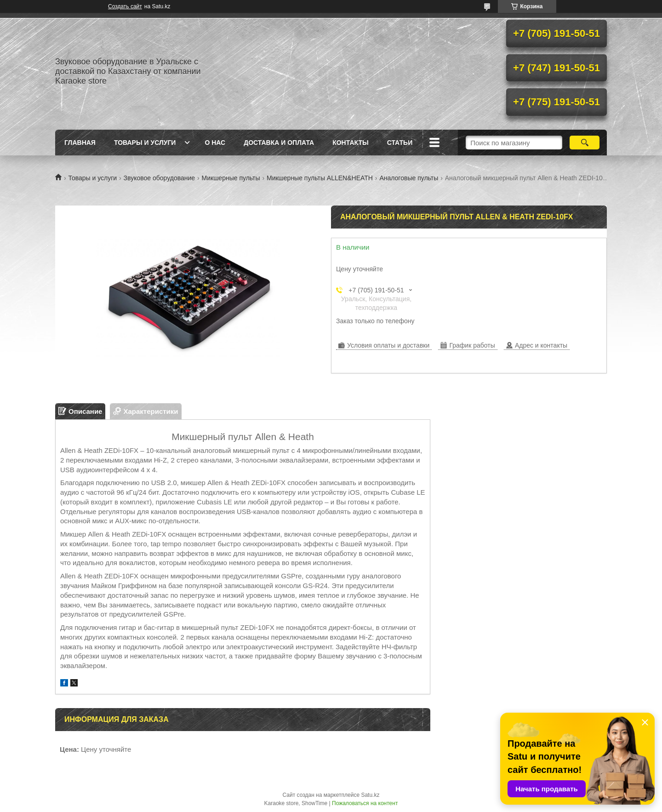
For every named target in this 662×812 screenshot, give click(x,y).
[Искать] (585, 143)
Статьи (400, 143)
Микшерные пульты (231, 178)
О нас (215, 143)
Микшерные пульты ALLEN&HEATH (320, 178)
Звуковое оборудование (160, 178)
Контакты (350, 143)
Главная (80, 143)
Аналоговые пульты (409, 178)
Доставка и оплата (279, 143)
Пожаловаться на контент (365, 803)
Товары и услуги (145, 143)
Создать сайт (125, 6)
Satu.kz (370, 795)
